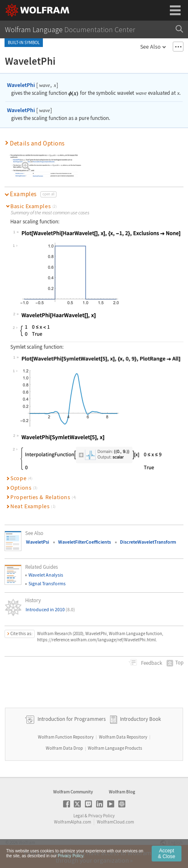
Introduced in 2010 (50, 609)
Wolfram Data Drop (64, 748)
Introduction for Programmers (71, 719)
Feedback (151, 663)
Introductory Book (140, 719)
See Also (150, 47)
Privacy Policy (101, 816)
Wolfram (27, 842)
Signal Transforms (47, 583)
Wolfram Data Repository (123, 737)
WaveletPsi (38, 542)
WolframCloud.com (115, 822)
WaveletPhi (21, 85)
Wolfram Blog (122, 792)
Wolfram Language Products (115, 748)
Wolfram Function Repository (66, 737)
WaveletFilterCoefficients (85, 542)
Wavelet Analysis (46, 575)
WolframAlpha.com (73, 822)
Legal (79, 816)
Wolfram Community (73, 792)
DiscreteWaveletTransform (148, 542)
